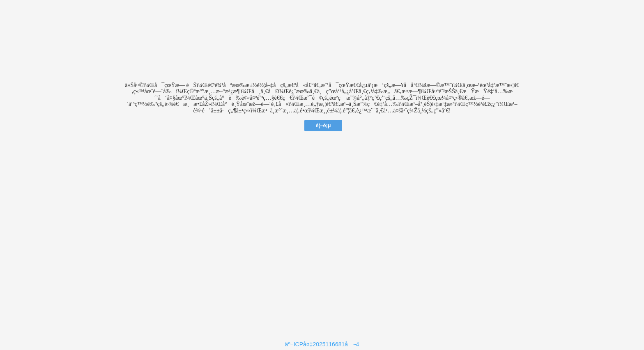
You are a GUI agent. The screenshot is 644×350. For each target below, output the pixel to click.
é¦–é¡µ (323, 125)
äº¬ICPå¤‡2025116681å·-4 (322, 344)
